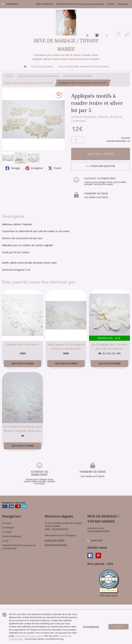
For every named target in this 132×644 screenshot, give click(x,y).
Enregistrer (34, 168)
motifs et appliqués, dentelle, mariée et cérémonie (28, 83)
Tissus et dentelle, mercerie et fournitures (38, 76)
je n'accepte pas (91, 627)
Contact (111, 4)
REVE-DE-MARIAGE (12, 536)
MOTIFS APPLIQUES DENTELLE (78, 76)
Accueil (9, 76)
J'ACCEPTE (119, 627)
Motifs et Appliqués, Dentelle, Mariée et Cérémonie (97, 119)
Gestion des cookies (55, 540)
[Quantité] (78, 140)
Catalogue (8, 528)
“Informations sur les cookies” (29, 636)
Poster (55, 168)
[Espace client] (107, 35)
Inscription (123, 4)
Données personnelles (56, 545)
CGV (5, 541)
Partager (13, 168)
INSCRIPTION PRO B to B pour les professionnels (19, 547)
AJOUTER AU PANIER (101, 154)
